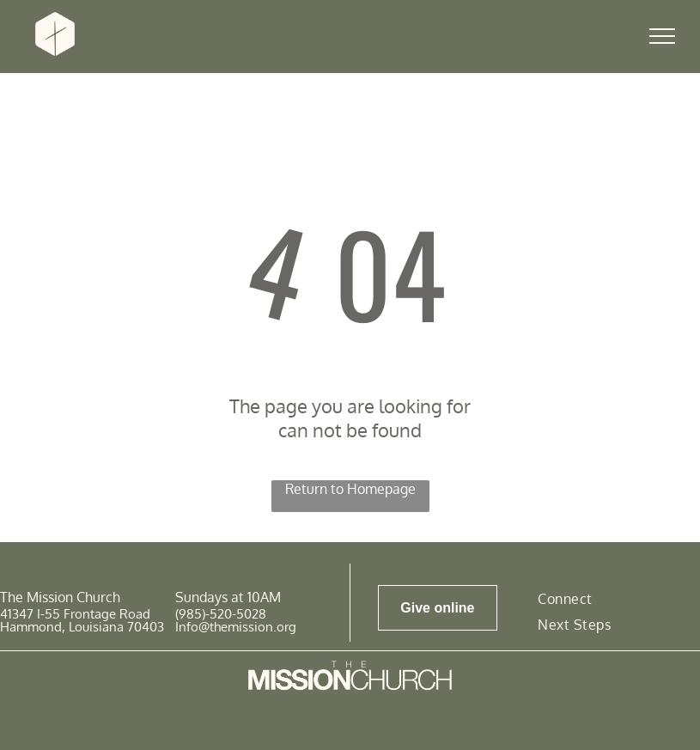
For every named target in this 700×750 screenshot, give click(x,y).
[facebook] (545, 698)
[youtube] (615, 698)
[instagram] (580, 698)
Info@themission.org (236, 627)
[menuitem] (565, 598)
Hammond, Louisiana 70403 (82, 627)
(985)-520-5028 (221, 614)
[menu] (662, 36)
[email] (650, 698)
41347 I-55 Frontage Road (75, 614)
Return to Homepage (350, 489)
